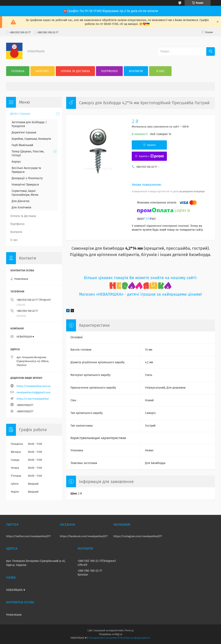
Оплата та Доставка (75, 71)
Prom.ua (129, 631)
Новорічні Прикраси (25, 185)
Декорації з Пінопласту (27, 178)
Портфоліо (109, 71)
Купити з (151, 156)
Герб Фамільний (22, 145)
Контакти (136, 71)
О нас (161, 71)
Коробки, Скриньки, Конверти (31, 139)
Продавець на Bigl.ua (110, 634)
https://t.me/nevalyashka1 (33, 399)
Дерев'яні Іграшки (24, 132)
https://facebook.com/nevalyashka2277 (84, 536)
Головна (18, 71)
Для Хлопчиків (21, 207)
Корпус (16, 162)
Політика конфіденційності (135, 638)
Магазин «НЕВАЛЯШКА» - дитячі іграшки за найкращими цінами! (141, 294)
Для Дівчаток (21, 201)
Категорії (42, 71)
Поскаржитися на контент (103, 638)
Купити (151, 145)
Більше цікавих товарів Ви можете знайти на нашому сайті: (141, 278)
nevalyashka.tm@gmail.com (33, 392)
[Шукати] (211, 51)
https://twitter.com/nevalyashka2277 (28, 536)
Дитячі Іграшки (20, 114)
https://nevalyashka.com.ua (33, 386)
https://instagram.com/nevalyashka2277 (138, 536)
